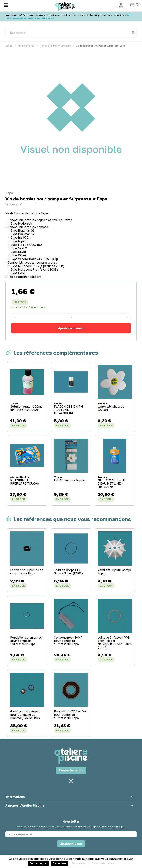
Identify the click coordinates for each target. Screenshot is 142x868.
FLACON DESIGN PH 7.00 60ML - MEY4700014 (69, 410)
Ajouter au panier (71, 328)
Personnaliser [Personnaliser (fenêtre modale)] (79, 863)
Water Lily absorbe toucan (111, 408)
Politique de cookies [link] (103, 863)
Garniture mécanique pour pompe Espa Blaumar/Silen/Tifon (25, 715)
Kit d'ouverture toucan (70, 480)
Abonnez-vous (71, 844)
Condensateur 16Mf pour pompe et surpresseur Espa (68, 641)
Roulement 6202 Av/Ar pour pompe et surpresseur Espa (70, 715)
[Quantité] (71, 317)
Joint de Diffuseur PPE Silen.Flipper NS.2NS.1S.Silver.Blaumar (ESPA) (115, 643)
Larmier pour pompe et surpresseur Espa (26, 572)
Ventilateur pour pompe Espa (115, 572)
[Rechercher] (71, 33)
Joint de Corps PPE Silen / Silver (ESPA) (69, 572)
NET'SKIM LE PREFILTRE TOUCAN (25, 482)
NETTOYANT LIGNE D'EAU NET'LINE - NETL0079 (112, 484)
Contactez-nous (71, 770)
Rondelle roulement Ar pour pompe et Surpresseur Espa (26, 641)
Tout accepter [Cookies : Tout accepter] (38, 863)
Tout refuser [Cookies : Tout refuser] (59, 863)
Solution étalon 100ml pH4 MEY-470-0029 (26, 408)
